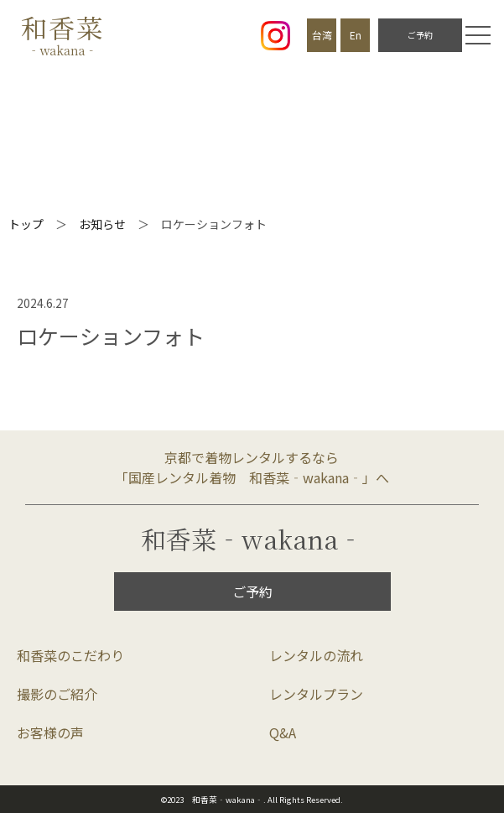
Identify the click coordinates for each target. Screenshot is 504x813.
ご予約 (420, 35)
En (356, 35)
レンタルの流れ (316, 655)
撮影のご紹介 (57, 694)
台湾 (322, 35)
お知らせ (102, 224)
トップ (26, 224)
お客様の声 (50, 732)
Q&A (283, 732)
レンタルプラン (316, 694)
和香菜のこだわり (70, 655)
